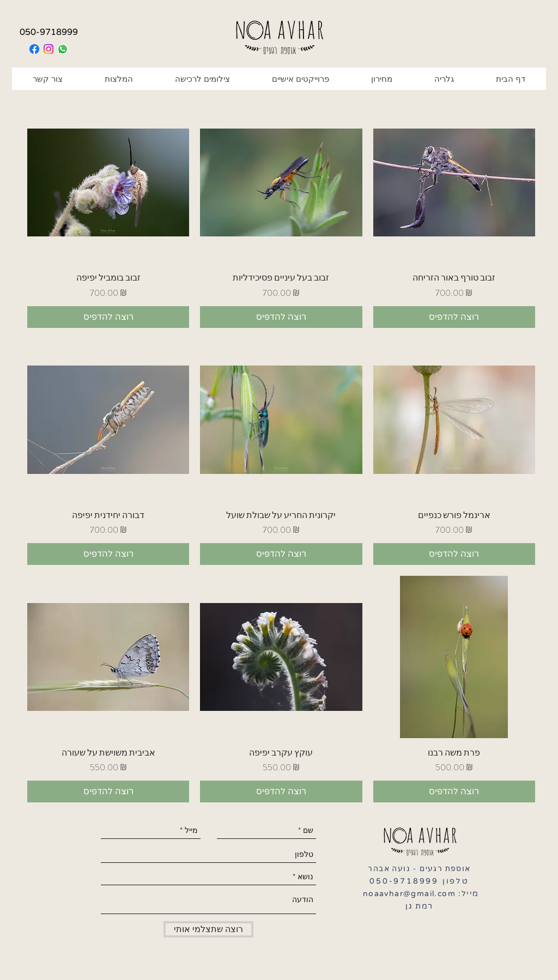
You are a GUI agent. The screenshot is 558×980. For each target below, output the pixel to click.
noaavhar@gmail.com (409, 894)
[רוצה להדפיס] (108, 317)
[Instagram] (48, 49)
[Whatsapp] (63, 49)
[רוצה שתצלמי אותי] (208, 929)
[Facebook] (34, 49)
